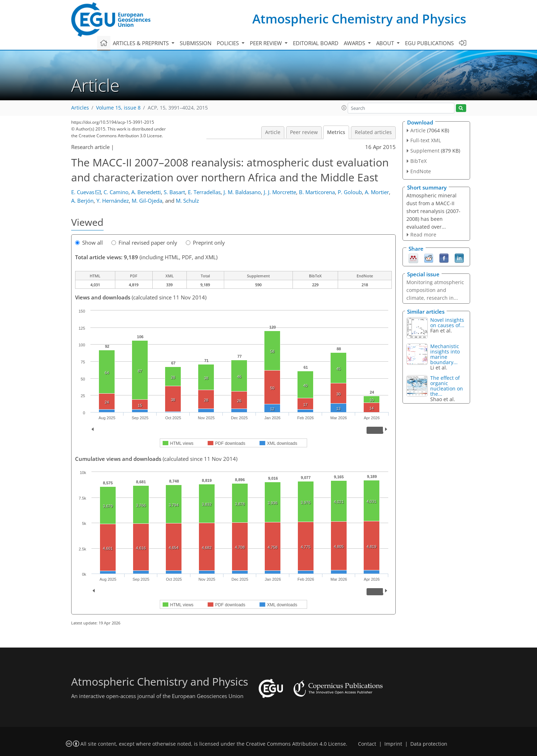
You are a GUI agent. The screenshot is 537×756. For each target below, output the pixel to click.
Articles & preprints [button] (141, 43)
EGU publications (429, 43)
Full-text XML (426, 140)
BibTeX (418, 161)
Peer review (304, 132)
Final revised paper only (144, 243)
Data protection (429, 744)
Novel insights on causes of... (447, 323)
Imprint (393, 744)
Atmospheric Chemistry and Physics (359, 19)
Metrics (336, 132)
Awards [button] (355, 43)
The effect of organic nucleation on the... (447, 386)
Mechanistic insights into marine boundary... (445, 354)
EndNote (421, 171)
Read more (423, 235)
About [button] (386, 43)
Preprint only (205, 243)
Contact (367, 744)
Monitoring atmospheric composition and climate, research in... (435, 290)
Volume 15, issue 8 (118, 108)
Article (273, 132)
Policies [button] (228, 43)
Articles (80, 108)
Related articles (373, 132)
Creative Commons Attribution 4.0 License (296, 744)
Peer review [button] (267, 43)
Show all (89, 243)
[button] (344, 108)
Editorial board (316, 43)
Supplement (425, 151)
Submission (196, 43)
